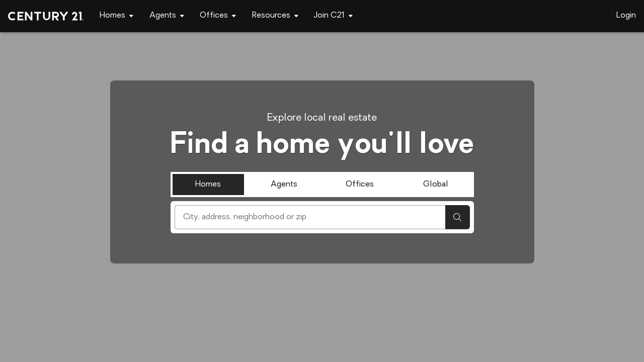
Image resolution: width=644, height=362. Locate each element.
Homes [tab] (208, 185)
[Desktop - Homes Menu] (116, 16)
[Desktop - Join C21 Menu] (333, 16)
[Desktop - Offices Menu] (218, 16)
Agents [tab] (284, 185)
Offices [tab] (360, 185)
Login (626, 16)
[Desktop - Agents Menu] (167, 16)
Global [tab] (436, 185)
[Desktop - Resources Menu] (275, 16)
